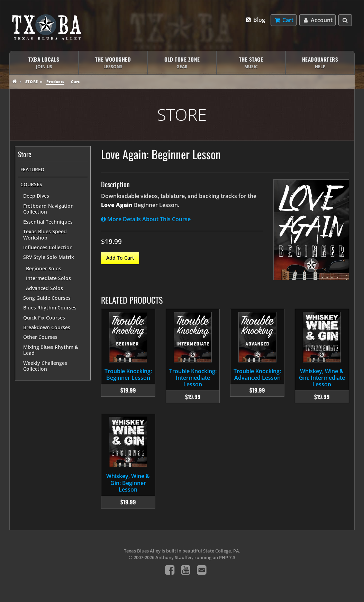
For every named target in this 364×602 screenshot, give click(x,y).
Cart (75, 82)
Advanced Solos (44, 288)
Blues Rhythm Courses (50, 308)
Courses (31, 184)
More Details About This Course (146, 219)
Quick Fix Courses (44, 318)
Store (32, 82)
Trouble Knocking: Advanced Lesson (257, 374)
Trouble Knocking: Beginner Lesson (128, 374)
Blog (255, 20)
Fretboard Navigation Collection (48, 209)
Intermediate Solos (48, 278)
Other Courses (40, 337)
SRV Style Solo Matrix (49, 257)
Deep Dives (36, 196)
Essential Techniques (48, 222)
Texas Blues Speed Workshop (45, 235)
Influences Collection (48, 247)
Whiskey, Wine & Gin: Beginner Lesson (128, 483)
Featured (32, 169)
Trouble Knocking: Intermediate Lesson (193, 378)
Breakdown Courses (47, 327)
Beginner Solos (44, 268)
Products (56, 82)
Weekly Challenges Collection (45, 366)
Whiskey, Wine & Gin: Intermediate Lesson (322, 378)
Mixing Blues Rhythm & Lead (51, 350)
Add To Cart (120, 258)
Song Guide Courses (47, 298)
